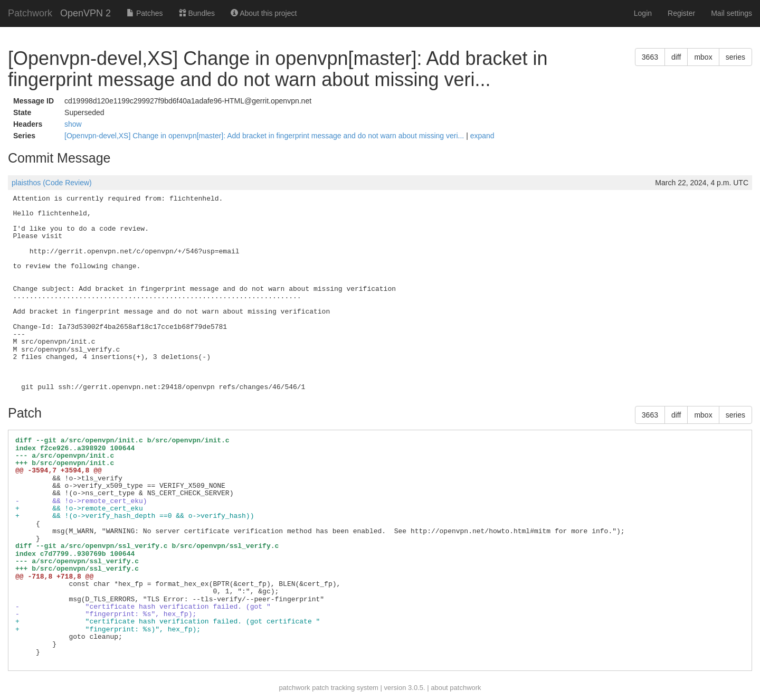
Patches (145, 13)
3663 (650, 57)
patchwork (294, 688)
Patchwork (30, 13)
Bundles (197, 13)
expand (482, 136)
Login (643, 13)
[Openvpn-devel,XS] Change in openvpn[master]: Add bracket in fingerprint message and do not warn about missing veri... (265, 136)
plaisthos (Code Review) (52, 183)
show (73, 124)
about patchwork (456, 688)
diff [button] (676, 57)
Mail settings (731, 13)
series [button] (735, 57)
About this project (264, 13)
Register (681, 13)
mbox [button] (703, 57)
